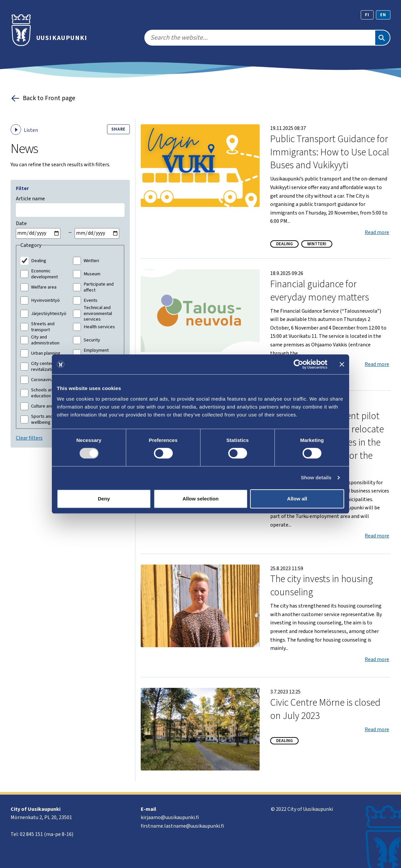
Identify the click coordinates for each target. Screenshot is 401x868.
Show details (316, 477)
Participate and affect (99, 287)
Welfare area (44, 287)
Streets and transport (43, 327)
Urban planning (46, 353)
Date (21, 223)
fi (367, 15)
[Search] (383, 38)
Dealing (39, 261)
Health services (99, 327)
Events (91, 300)
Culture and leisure (50, 406)
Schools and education (43, 393)
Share (118, 129)
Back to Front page (43, 98)
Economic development (44, 274)
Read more (377, 232)
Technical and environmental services (98, 314)
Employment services (96, 353)
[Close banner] (342, 364)
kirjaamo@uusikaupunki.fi (170, 817)
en (383, 15)
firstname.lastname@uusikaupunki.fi (182, 826)
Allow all (297, 499)
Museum (92, 274)
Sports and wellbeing (42, 419)
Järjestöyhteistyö (49, 314)
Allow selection (200, 499)
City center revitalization (44, 366)
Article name (30, 199)
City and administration (45, 340)
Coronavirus (43, 380)
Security (92, 340)
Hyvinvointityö (45, 300)
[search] (259, 38)
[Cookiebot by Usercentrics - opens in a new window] (298, 364)
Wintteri (91, 261)
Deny (104, 499)
